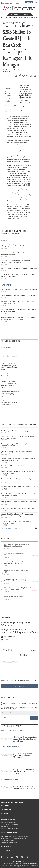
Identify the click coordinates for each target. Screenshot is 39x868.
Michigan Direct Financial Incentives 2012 (10, 110)
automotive (27, 117)
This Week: (19, 708)
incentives (20, 134)
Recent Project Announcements (9, 828)
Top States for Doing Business (9, 842)
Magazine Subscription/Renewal (12, 802)
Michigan (22, 111)
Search (25, 14)
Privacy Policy (26, 865)
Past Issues (35, 650)
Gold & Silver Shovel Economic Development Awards (15, 836)
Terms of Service (35, 865)
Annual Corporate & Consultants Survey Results (14, 838)
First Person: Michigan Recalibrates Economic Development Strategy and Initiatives (9, 97)
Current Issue (6, 810)
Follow (14, 14)
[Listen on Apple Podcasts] (19, 637)
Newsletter (5, 806)
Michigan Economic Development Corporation (18, 141)
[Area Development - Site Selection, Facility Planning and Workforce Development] (19, 9)
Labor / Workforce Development (9, 824)
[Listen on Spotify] (19, 640)
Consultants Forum (7, 3)
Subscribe (29, 2)
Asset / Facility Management (8, 822)
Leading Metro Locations (7, 840)
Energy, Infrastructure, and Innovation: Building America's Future (19, 631)
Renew (36, 3)
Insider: (19, 704)
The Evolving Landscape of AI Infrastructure (15, 624)
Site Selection (4, 826)
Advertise (16, 3)
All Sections (37, 18)
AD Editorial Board (30, 18)
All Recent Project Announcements (11, 529)
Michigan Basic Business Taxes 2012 (10, 105)
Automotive (6, 285)
